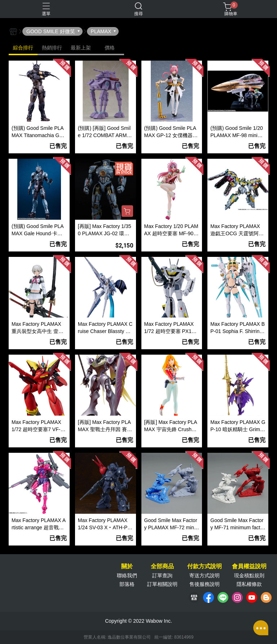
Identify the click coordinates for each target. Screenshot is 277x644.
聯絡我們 (127, 575)
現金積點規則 (249, 575)
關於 (127, 566)
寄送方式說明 (205, 575)
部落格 (127, 584)
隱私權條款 (249, 584)
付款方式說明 (205, 566)
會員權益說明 (249, 566)
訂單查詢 (162, 575)
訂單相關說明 (162, 584)
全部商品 (162, 566)
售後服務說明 (205, 584)
